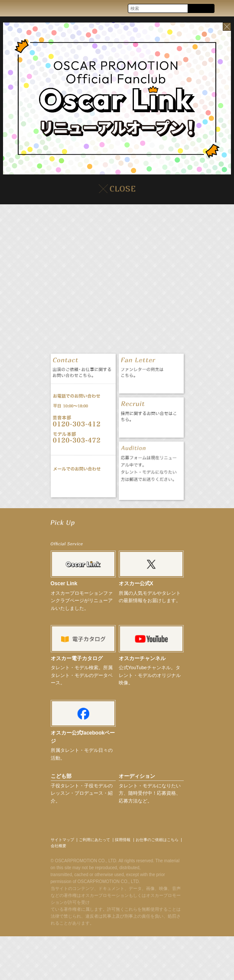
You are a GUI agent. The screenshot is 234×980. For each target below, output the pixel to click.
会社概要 (58, 846)
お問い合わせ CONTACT (83, 484)
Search (201, 9)
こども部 (61, 776)
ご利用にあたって (94, 840)
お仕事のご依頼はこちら (157, 840)
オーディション (137, 776)
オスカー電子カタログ (77, 658)
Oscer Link (64, 583)
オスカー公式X (136, 583)
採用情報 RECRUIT (151, 429)
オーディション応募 (151, 491)
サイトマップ (62, 840)
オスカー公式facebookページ (83, 737)
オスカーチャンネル (142, 658)
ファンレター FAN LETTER (151, 385)
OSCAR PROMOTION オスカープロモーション (15, 8)
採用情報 (123, 840)
